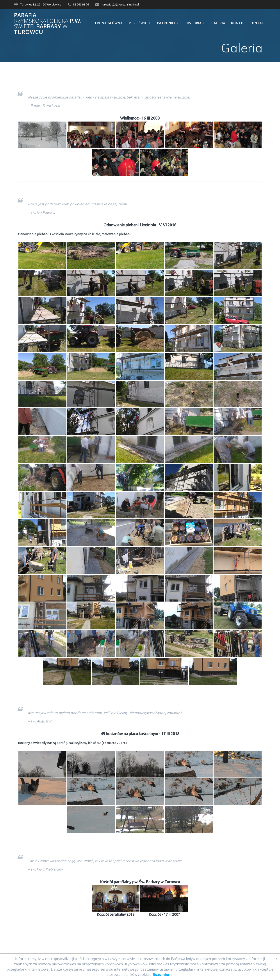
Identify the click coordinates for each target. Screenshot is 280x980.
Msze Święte (140, 23)
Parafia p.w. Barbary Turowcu (48, 23)
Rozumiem (162, 975)
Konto (237, 23)
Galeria (218, 23)
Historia (194, 23)
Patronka (166, 23)
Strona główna (108, 23)
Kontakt (258, 23)
